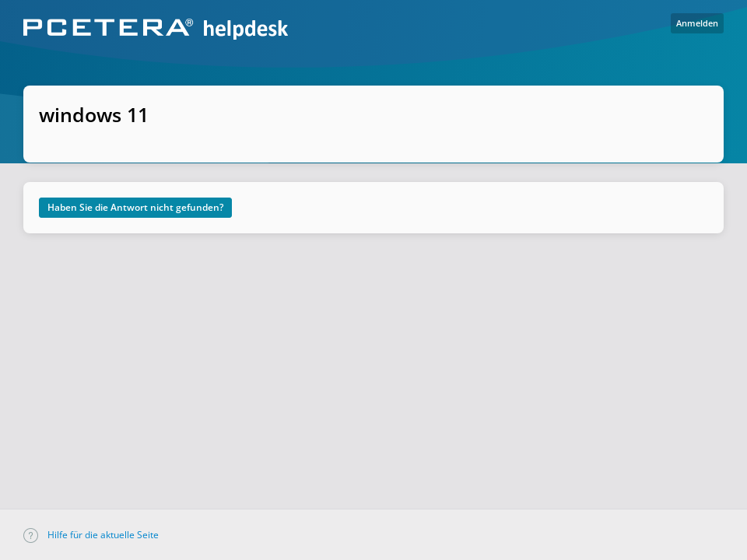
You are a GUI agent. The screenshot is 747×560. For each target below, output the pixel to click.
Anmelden (697, 23)
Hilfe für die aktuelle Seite (91, 535)
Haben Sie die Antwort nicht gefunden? (135, 207)
